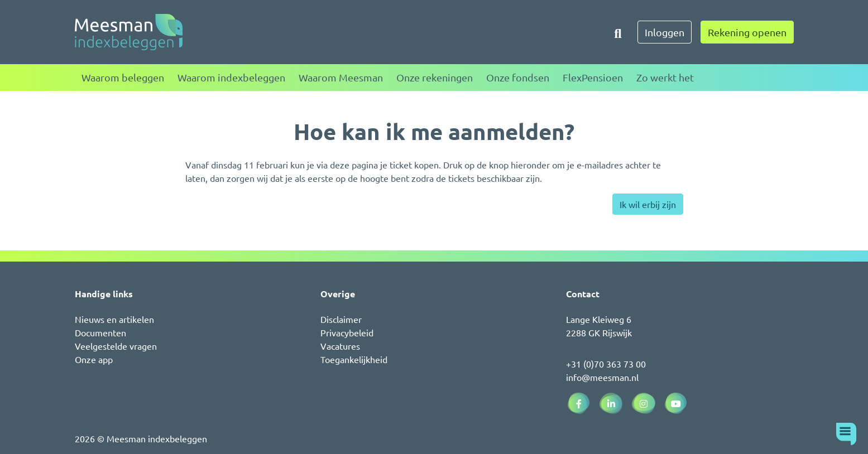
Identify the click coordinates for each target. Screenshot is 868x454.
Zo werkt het (665, 77)
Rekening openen (747, 32)
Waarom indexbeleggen (231, 77)
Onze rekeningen (435, 77)
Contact (583, 294)
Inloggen (665, 32)
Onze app (94, 359)
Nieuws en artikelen (114, 319)
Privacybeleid (347, 332)
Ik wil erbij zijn (648, 204)
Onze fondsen (518, 77)
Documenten (100, 332)
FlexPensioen (593, 77)
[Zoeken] (618, 32)
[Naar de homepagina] (129, 32)
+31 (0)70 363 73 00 (606, 364)
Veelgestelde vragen (116, 346)
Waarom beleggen (123, 77)
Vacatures (340, 346)
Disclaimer (341, 319)
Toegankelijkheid (354, 359)
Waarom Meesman (341, 77)
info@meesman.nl (602, 377)
